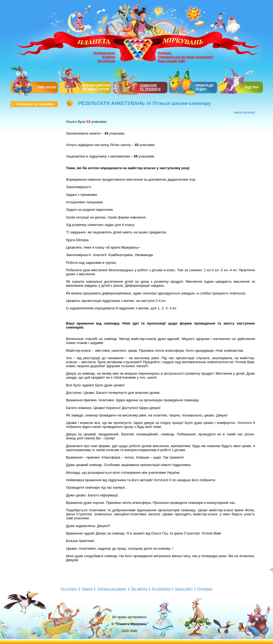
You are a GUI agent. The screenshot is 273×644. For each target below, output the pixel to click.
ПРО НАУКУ (47, 87)
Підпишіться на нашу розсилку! (186, 57)
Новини (164, 53)
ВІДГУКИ (252, 87)
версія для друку (245, 112)
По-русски (106, 61)
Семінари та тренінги (35, 104)
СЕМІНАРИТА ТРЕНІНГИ (150, 87)
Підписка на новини (112, 589)
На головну (69, 589)
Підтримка (205, 589)
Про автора (139, 589)
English (109, 57)
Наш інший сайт (172, 61)
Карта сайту (184, 589)
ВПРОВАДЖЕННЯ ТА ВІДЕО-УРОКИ (96, 87)
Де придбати (161, 589)
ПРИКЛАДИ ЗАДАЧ (204, 87)
